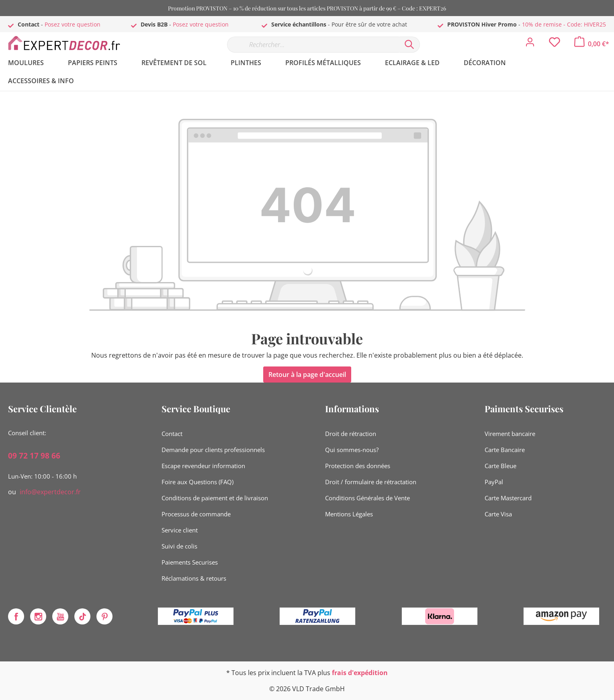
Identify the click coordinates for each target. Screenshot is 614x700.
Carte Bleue (500, 466)
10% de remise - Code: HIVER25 (564, 24)
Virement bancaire (510, 434)
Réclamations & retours (194, 578)
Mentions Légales (349, 514)
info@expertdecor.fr (50, 492)
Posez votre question (73, 24)
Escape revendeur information (203, 466)
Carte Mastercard (508, 498)
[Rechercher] (409, 45)
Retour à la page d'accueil (307, 375)
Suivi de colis (179, 546)
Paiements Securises (190, 562)
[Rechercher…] (313, 45)
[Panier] (592, 44)
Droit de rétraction (351, 434)
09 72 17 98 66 (34, 456)
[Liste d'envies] (555, 44)
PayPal (494, 482)
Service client (180, 530)
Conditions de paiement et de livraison (215, 498)
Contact (172, 434)
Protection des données (358, 466)
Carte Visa (498, 514)
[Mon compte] (530, 44)
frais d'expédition (360, 673)
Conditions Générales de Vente (367, 498)
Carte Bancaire (505, 450)
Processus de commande (196, 514)
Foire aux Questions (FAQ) (198, 482)
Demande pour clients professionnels (213, 450)
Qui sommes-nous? (352, 450)
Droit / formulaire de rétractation (371, 482)
